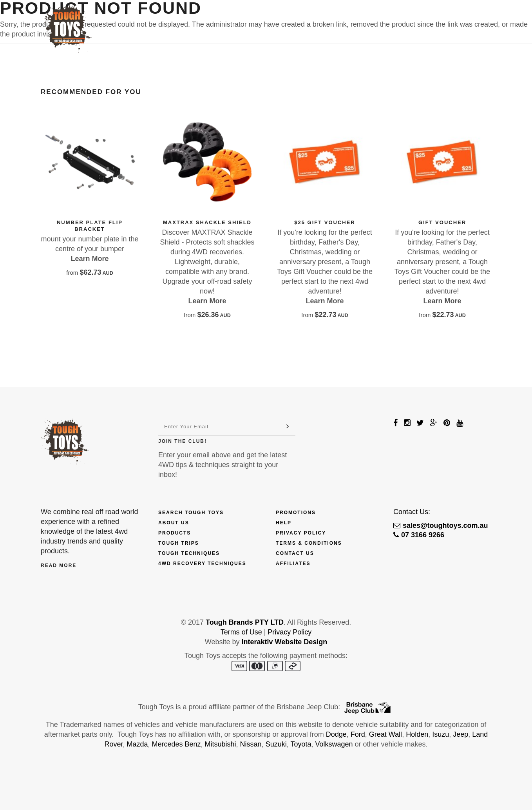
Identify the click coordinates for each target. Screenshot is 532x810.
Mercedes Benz (176, 744)
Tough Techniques (189, 553)
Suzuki (276, 744)
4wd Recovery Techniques (202, 564)
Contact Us (424, 18)
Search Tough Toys (191, 513)
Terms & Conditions (309, 543)
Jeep (461, 734)
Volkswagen (334, 744)
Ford (358, 734)
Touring (380, 18)
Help (284, 523)
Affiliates (293, 564)
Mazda (137, 744)
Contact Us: (412, 512)
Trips (295, 18)
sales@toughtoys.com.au (441, 526)
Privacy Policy (301, 533)
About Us (174, 523)
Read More (59, 565)
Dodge (336, 734)
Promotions (296, 513)
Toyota (301, 744)
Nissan (251, 744)
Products (217, 18)
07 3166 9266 (419, 535)
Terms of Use (241, 632)
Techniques (335, 18)
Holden (417, 734)
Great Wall (385, 734)
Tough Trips (179, 543)
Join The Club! (183, 441)
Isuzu (441, 734)
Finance (261, 18)
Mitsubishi (221, 744)
